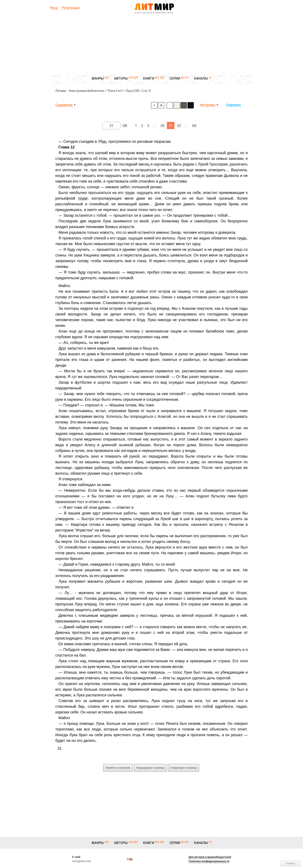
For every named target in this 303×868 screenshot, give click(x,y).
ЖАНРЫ (98, 78)
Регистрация (71, 8)
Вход (54, 8)
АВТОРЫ (121, 78)
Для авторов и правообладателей (210, 857)
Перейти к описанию (118, 768)
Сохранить (233, 105)
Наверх (291, 863)
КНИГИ (149, 78)
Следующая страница (183, 768)
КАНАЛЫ (201, 78)
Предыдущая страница (150, 768)
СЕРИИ (175, 78)
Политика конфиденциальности (209, 861)
